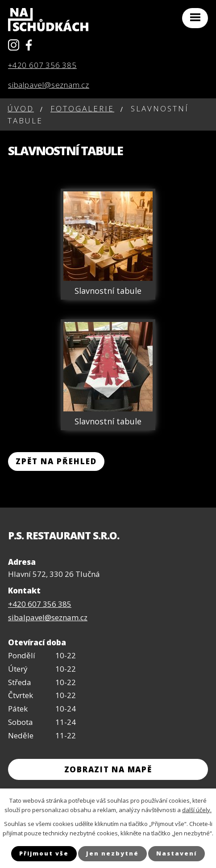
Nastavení (177, 853)
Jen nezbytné (112, 853)
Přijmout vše (44, 853)
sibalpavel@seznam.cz (49, 85)
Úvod (21, 108)
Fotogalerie (82, 108)
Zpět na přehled (56, 461)
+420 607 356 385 (42, 65)
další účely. (197, 810)
